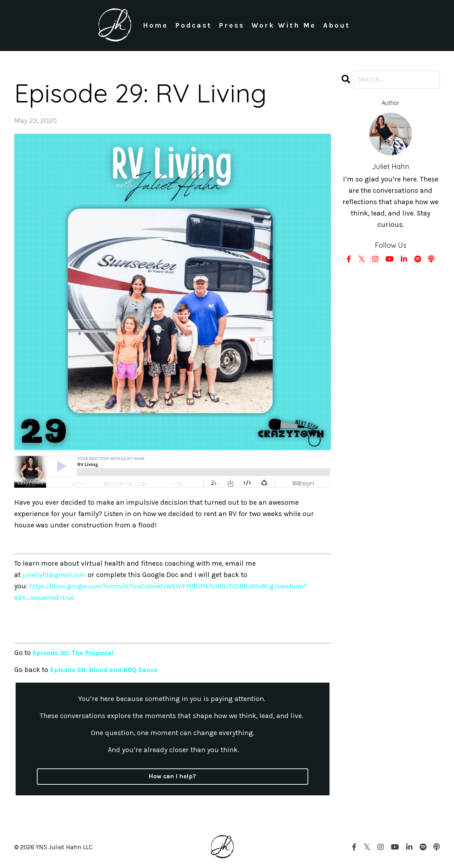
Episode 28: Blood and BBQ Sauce (106, 670)
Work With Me (284, 25)
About (337, 25)
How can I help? (172, 777)
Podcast (193, 25)
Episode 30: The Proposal (75, 653)
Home (155, 25)
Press (231, 25)
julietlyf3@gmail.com (58, 575)
